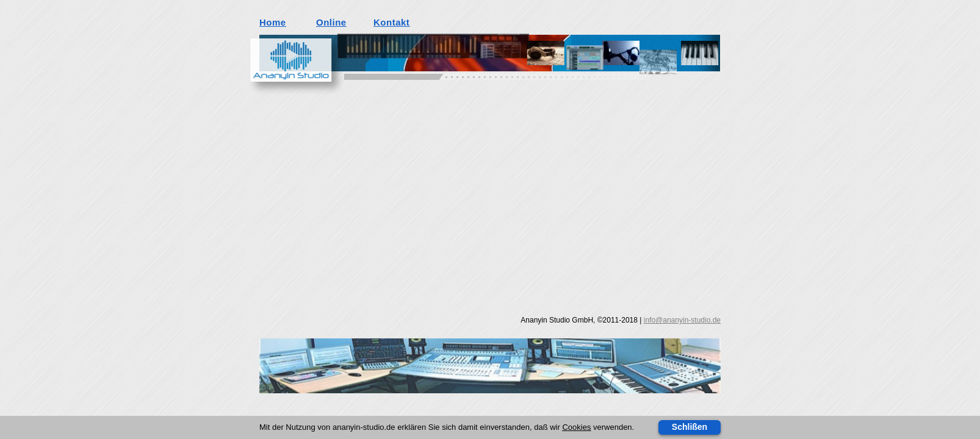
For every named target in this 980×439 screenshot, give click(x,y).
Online (331, 22)
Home (273, 22)
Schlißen (690, 427)
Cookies (576, 427)
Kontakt (391, 22)
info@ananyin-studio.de (682, 320)
